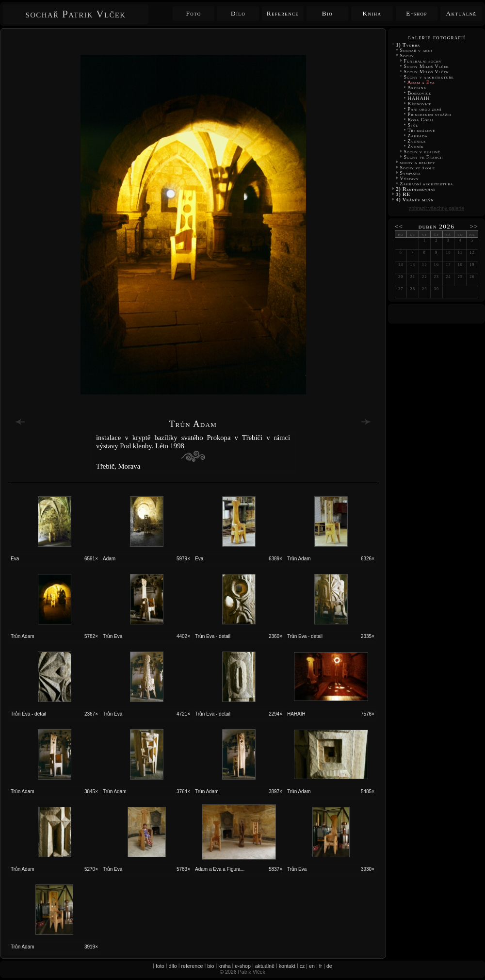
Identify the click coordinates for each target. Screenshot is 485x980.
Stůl (413, 125)
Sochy (407, 56)
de (329, 966)
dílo (173, 966)
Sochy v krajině (422, 152)
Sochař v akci (416, 50)
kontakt (287, 966)
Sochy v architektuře (429, 77)
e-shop (243, 966)
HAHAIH (419, 98)
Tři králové (421, 130)
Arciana (417, 88)
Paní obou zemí (425, 109)
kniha (224, 966)
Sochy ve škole (417, 168)
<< (399, 226)
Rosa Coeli (420, 120)
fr (321, 966)
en (312, 966)
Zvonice (417, 141)
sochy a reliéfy (418, 162)
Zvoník (416, 146)
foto (160, 966)
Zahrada (418, 136)
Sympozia (410, 173)
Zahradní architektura (427, 184)
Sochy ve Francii (423, 157)
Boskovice (419, 93)
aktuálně (265, 966)
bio (210, 966)
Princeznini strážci (429, 114)
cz (302, 966)
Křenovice (420, 104)
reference (192, 966)
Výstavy (409, 178)
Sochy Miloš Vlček (427, 66)
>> (474, 226)
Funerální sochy (423, 61)
